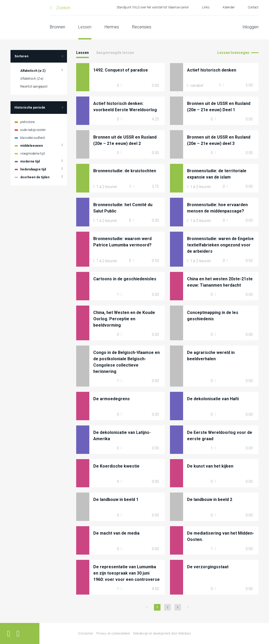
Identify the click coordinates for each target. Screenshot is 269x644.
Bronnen (58, 27)
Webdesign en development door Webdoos (162, 633)
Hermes (112, 27)
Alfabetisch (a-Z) (33, 71)
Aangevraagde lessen (115, 53)
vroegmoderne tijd (32, 154)
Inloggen (250, 27)
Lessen (85, 27)
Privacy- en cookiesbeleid (113, 633)
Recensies (142, 27)
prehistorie (27, 122)
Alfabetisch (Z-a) (32, 79)
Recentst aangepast (34, 87)
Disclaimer (86, 633)
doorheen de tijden (35, 177)
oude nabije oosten (33, 130)
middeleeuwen (32, 146)
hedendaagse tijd (33, 169)
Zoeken (63, 8)
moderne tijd (30, 161)
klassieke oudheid (32, 138)
